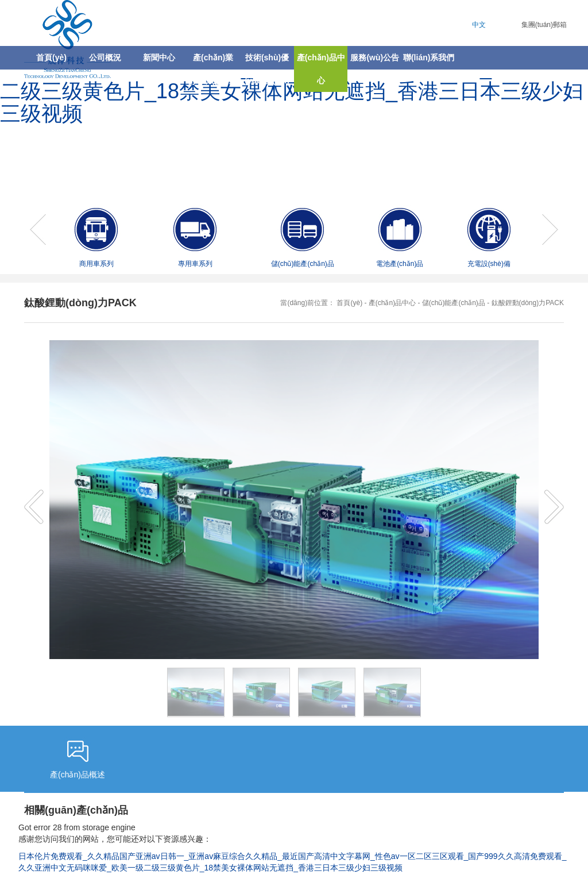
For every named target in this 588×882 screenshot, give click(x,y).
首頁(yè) (51, 57)
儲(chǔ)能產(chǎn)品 (454, 303)
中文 (479, 25)
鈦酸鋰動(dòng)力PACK (528, 303)
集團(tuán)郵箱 (544, 25)
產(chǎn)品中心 (392, 303)
